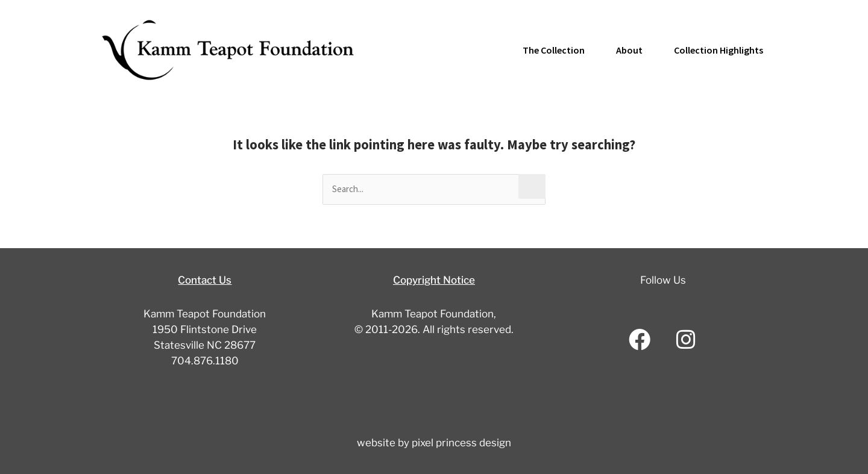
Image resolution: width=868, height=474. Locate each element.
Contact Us (205, 280)
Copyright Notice (434, 280)
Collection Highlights (719, 50)
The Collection (554, 50)
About (629, 50)
